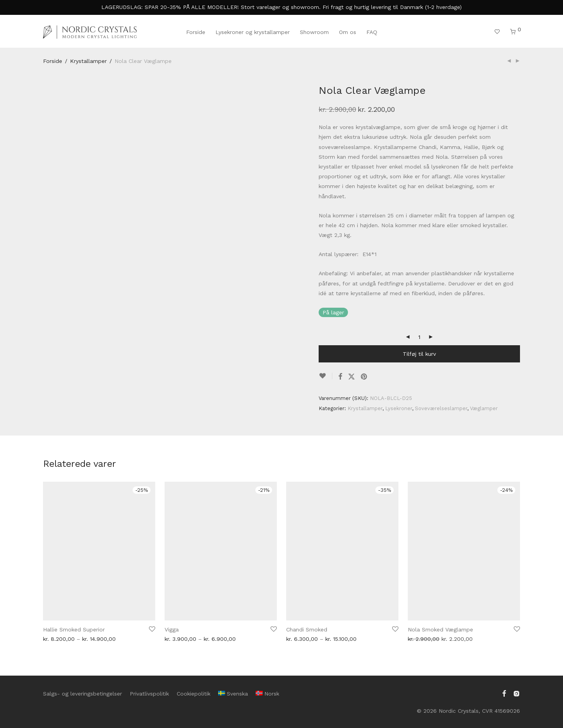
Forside (196, 32)
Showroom (314, 32)
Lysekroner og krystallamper (253, 32)
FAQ (372, 32)
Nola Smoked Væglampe (440, 629)
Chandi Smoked (307, 629)
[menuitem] (233, 694)
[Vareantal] (420, 337)
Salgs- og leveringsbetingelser (82, 694)
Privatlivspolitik (149, 694)
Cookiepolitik (194, 694)
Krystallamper (88, 61)
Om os (348, 32)
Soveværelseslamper (441, 408)
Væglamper (484, 408)
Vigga (172, 629)
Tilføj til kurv (419, 354)
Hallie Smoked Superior (74, 629)
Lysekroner (399, 408)
